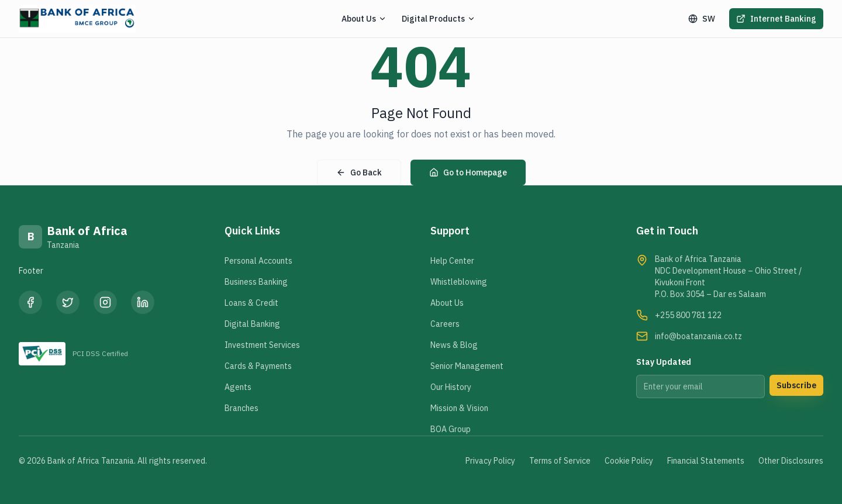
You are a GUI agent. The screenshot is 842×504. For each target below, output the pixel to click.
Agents (238, 387)
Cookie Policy (629, 461)
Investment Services (262, 345)
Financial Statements (706, 461)
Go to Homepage (468, 172)
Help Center (452, 261)
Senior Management (467, 366)
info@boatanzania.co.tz (698, 336)
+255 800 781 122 (688, 315)
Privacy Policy (490, 461)
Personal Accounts (258, 261)
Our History (451, 387)
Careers (445, 324)
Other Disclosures (791, 461)
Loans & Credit (251, 303)
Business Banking (256, 282)
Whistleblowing (459, 282)
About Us (447, 303)
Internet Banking (776, 19)
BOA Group (451, 429)
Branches (241, 408)
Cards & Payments (258, 366)
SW (702, 19)
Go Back (359, 172)
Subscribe (796, 385)
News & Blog (454, 345)
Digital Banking (252, 324)
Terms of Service (560, 461)
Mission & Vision (459, 408)
